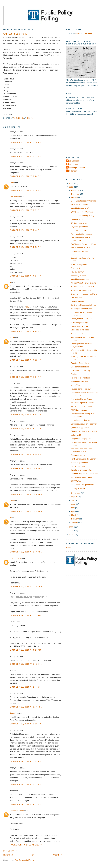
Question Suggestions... (81, 428)
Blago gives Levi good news (82, 485)
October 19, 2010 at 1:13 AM (25, 615)
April (73, 511)
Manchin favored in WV (80, 208)
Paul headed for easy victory (82, 216)
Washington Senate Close (81, 309)
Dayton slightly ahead (80, 227)
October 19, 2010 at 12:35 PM (26, 707)
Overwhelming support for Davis (84, 294)
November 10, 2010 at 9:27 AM (26, 845)
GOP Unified (76, 481)
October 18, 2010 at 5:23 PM (26, 176)
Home (33, 855)
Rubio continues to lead (80, 374)
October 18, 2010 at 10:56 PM (26, 511)
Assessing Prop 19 (78, 275)
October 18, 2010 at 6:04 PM (26, 276)
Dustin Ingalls (15, 558)
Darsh (12, 501)
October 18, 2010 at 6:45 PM (26, 331)
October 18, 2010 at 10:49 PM (26, 494)
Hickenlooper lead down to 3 (82, 286)
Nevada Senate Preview (81, 389)
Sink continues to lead (80, 367)
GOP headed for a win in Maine (84, 244)
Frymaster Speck (17, 811)
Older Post (58, 855)
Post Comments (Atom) (24, 860)
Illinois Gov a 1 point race (81, 290)
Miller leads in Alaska (79, 204)
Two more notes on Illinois (81, 477)
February (75, 519)
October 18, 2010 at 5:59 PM (26, 247)
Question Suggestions (80, 363)
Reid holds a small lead (80, 378)
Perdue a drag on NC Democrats (84, 474)
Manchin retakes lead (80, 381)
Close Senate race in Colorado (83, 201)
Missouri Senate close (80, 330)
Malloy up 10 (76, 435)
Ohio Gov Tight (77, 219)
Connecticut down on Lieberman (84, 424)
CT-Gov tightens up (79, 223)
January (75, 523)
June (73, 504)
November (76, 194)
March (74, 515)
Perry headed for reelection (82, 234)
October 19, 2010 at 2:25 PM (26, 761)
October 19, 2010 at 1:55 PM (26, 724)
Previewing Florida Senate (82, 399)
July (73, 500)
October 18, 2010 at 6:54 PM (26, 377)
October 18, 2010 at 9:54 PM (26, 454)
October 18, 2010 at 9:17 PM (26, 429)
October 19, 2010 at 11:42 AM (26, 687)
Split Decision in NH (79, 230)
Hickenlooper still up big (81, 420)
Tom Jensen (15, 197)
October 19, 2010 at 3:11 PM (26, 784)
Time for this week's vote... (82, 470)
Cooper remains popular (81, 439)
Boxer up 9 (75, 268)
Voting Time (76, 385)
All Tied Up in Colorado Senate (83, 283)
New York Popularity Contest (82, 403)
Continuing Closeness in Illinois (84, 305)
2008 (71, 531)
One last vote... (77, 298)
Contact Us (71, 547)
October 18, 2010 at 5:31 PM (26, 210)
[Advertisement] (84, 135)
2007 (71, 534)
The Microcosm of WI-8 (80, 248)
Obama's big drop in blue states (84, 431)
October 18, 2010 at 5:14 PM (26, 142)
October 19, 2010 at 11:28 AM (26, 664)
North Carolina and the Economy (84, 459)
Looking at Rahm (78, 488)
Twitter (78, 33)
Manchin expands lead (80, 279)
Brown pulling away (79, 264)
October (75, 198)
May (73, 508)
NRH (12, 338)
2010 (71, 187)
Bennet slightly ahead (80, 463)
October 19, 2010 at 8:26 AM (25, 650)
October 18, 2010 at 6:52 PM (26, 360)
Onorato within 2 (78, 301)
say (27, 307)
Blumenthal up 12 (78, 466)
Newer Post (8, 855)
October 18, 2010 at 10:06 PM (26, 468)
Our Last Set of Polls (79, 326)
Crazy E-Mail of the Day (81, 370)
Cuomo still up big (78, 455)
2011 (71, 183)
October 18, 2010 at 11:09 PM (26, 552)
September (76, 493)
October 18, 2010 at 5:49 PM (26, 230)
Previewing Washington (80, 322)
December (76, 190)
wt (11, 518)
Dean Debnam (73, 161)
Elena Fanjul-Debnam (76, 168)
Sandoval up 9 (77, 334)
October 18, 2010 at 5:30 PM (26, 190)
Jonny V (13, 713)
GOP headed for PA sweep (82, 212)
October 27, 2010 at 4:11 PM (26, 804)
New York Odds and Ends (81, 406)
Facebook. (89, 33)
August (74, 497)
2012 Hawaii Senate (79, 410)
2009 (71, 527)
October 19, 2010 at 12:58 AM (26, 587)
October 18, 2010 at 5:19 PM (26, 156)
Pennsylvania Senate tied (81, 319)
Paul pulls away (77, 272)
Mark (12, 183)
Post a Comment (10, 851)
